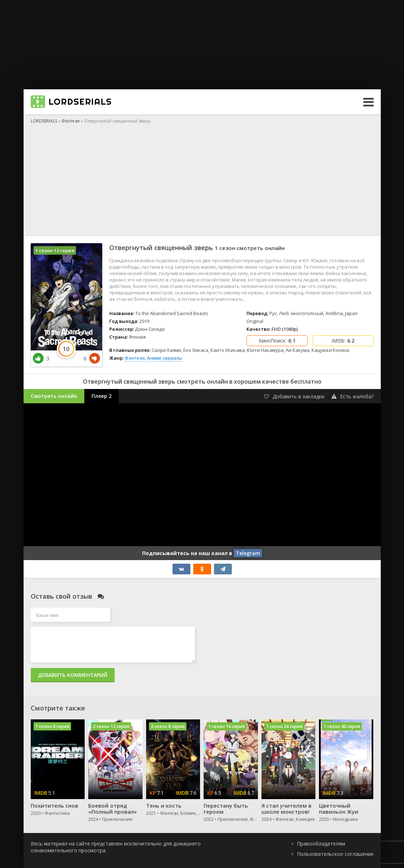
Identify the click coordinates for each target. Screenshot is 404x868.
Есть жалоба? (353, 396)
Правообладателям (321, 844)
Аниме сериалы (164, 358)
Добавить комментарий (73, 675)
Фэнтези (135, 358)
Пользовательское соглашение (335, 854)
